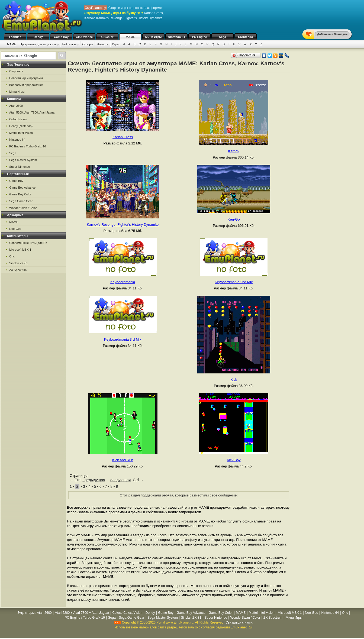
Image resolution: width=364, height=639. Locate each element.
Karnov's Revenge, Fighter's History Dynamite (123, 225)
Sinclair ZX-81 (19, 263)
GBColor (107, 37)
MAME (130, 37)
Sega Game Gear (21, 201)
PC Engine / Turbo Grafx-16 (28, 146)
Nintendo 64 (177, 37)
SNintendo (246, 37)
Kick (234, 380)
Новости (103, 44)
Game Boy (61, 37)
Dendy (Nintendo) (21, 126)
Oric (12, 256)
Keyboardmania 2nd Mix (234, 282)
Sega (223, 37)
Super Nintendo (20, 167)
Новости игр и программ (26, 78)
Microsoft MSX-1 (20, 250)
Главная (15, 37)
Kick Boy (234, 460)
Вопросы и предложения (26, 85)
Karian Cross (123, 137)
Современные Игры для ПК (28, 243)
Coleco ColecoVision (127, 613)
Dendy (38, 37)
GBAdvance (84, 37)
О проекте (16, 71)
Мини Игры (154, 37)
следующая (120, 480)
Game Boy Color (20, 194)
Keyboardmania (123, 282)
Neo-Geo (15, 229)
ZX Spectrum (18, 270)
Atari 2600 (16, 106)
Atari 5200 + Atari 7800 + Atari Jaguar (82, 613)
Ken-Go (234, 219)
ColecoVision (18, 119)
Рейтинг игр (70, 44)
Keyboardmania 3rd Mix (123, 339)
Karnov (234, 151)
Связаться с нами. (239, 622)
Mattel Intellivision (21, 133)
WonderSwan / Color (23, 208)
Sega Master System (23, 160)
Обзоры (88, 44)
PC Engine (199, 37)
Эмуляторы (26, 613)
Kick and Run (123, 460)
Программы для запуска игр (39, 44)
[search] (28, 56)
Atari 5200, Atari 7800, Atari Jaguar (32, 112)
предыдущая (94, 480)
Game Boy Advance (22, 188)
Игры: (116, 44)
